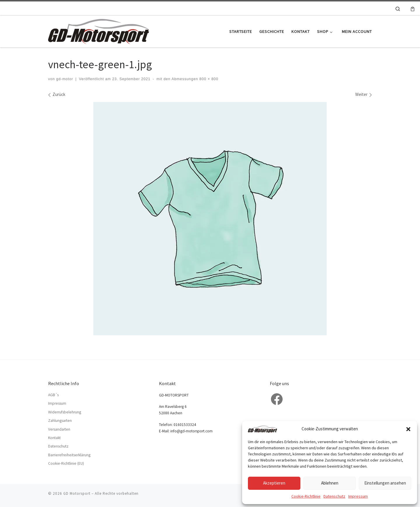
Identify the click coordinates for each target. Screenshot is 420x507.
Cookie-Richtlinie (306, 496)
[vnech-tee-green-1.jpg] (210, 219)
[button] (408, 429)
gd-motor (65, 79)
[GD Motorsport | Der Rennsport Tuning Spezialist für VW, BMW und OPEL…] (99, 30)
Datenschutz (334, 496)
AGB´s (53, 395)
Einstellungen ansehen (385, 483)
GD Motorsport (77, 493)
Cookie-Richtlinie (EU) (66, 463)
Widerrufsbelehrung (65, 412)
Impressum (358, 496)
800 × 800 (208, 79)
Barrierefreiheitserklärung (69, 455)
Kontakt (54, 438)
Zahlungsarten (60, 421)
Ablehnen (330, 483)
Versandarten (59, 429)
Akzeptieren (274, 483)
